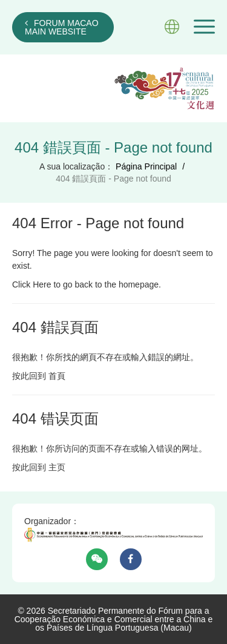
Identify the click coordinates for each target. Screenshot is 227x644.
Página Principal (146, 166)
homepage (139, 284)
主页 (57, 467)
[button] (204, 27)
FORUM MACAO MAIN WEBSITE (62, 27)
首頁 (57, 376)
